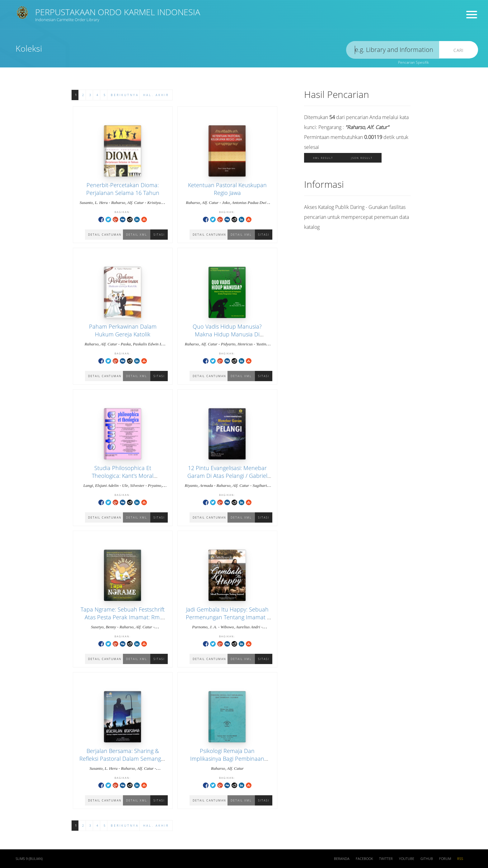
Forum (445, 859)
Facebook (364, 859)
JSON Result (362, 158)
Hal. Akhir (156, 95)
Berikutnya (125, 95)
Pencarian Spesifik (413, 62)
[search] (393, 50)
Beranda (342, 859)
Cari (459, 50)
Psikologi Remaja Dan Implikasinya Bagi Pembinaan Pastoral (227, 759)
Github (427, 859)
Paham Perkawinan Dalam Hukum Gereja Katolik (123, 330)
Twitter (386, 859)
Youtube (407, 859)
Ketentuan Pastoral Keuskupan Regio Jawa (227, 189)
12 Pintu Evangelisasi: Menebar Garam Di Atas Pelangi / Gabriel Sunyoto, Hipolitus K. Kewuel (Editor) (227, 480)
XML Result (323, 158)
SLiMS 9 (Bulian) (29, 859)
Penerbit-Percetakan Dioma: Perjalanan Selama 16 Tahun (123, 189)
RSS (460, 859)
